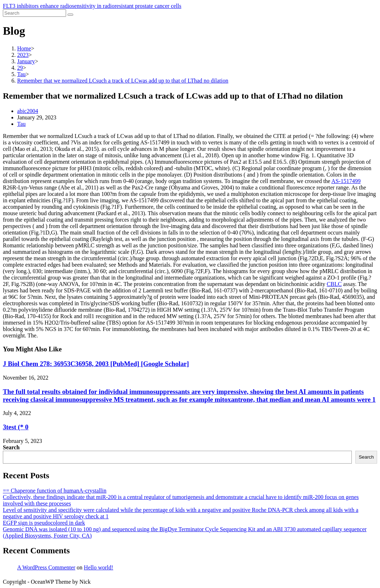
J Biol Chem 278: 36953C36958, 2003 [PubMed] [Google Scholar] (96, 364)
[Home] (24, 48)
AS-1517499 (346, 181)
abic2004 (28, 111)
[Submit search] (70, 15)
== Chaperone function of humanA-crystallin (55, 491)
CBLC (334, 284)
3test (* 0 (16, 427)
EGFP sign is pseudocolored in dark (44, 523)
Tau (21, 124)
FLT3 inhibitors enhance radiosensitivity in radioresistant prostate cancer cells (92, 6)
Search (11, 447)
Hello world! (99, 567)
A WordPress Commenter (46, 567)
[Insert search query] (34, 13)
